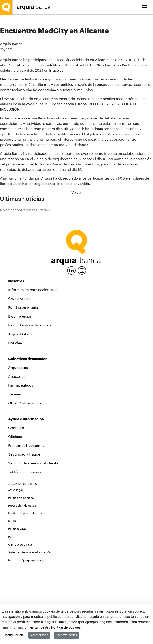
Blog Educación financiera (30, 405)
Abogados (17, 456)
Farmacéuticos (21, 465)
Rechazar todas (66, 635)
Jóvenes (15, 474)
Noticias (15, 423)
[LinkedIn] (71, 350)
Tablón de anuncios (25, 552)
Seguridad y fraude (24, 534)
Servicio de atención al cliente (33, 543)
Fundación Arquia (23, 387)
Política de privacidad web (26, 593)
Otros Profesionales (25, 483)
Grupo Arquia (19, 379)
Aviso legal (15, 570)
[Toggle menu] (145, 7)
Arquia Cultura (20, 414)
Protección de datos (22, 586)
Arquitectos (18, 448)
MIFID (12, 601)
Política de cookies (21, 578)
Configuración (13, 635)
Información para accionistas (33, 370)
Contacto (16, 508)
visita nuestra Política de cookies (55, 627)
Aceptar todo (39, 635)
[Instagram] (82, 350)
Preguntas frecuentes (26, 525)
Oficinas (15, 517)
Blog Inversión (20, 396)
